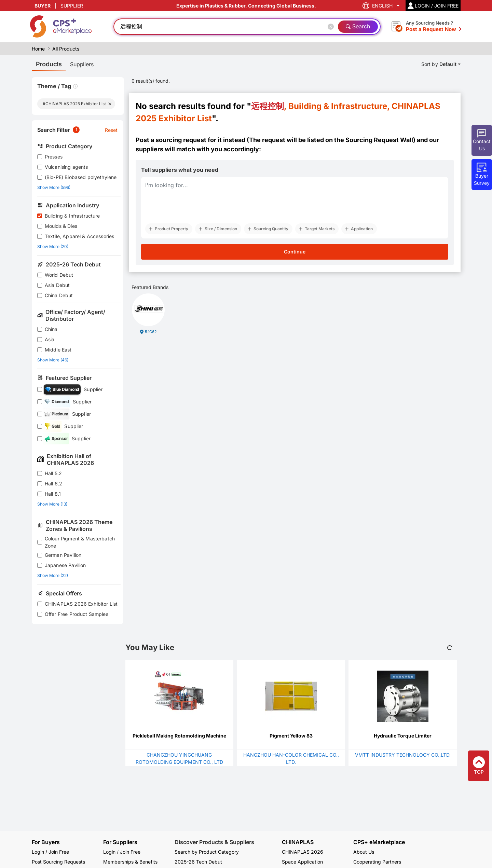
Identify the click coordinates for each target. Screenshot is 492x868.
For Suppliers (120, 842)
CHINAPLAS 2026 (303, 852)
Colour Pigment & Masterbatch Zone (80, 542)
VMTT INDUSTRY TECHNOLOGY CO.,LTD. (403, 755)
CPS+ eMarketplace (379, 842)
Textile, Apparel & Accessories (80, 236)
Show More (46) (53, 360)
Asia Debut (57, 285)
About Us (364, 852)
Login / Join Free (50, 852)
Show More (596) (54, 187)
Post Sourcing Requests (58, 862)
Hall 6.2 (53, 484)
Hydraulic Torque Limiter (403, 736)
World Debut (59, 275)
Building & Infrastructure (72, 216)
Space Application (302, 862)
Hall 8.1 (53, 494)
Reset (111, 130)
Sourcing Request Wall (379, 140)
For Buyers (46, 842)
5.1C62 (151, 332)
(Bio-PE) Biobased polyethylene (81, 177)
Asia (50, 339)
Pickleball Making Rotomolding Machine (179, 736)
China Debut (59, 295)
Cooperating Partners (377, 862)
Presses (54, 157)
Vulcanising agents (66, 167)
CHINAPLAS (298, 842)
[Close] (332, 27)
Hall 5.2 (53, 473)
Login (109, 852)
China (51, 329)
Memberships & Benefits (130, 862)
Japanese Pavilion (65, 565)
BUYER (43, 6)
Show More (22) (53, 575)
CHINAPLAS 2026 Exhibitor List (81, 604)
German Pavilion (63, 555)
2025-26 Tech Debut (198, 862)
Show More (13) (52, 504)
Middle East (58, 350)
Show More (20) (53, 246)
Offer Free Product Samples (77, 614)
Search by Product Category (207, 852)
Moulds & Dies (61, 226)
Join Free (130, 852)
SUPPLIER (72, 6)
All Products (66, 49)
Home (38, 49)
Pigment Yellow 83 (291, 736)
